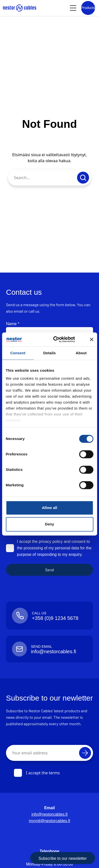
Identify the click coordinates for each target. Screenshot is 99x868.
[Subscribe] (85, 753)
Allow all (50, 508)
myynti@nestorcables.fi (50, 821)
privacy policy (51, 542)
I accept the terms (37, 773)
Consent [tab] (18, 353)
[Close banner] (92, 339)
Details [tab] (50, 353)
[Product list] (88, 8)
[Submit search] (83, 178)
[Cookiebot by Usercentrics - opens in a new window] (60, 339)
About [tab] (81, 353)
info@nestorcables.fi (49, 814)
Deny (49, 524)
